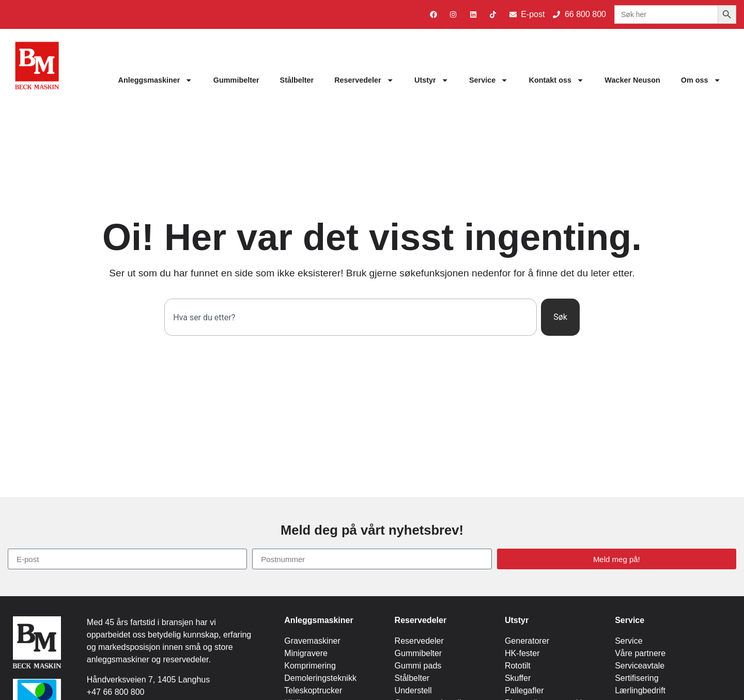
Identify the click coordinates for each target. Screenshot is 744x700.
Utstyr (431, 80)
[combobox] (351, 317)
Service (489, 80)
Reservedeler (364, 80)
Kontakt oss (557, 80)
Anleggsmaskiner (155, 80)
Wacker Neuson (632, 80)
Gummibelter (236, 80)
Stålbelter (297, 80)
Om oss (701, 80)
